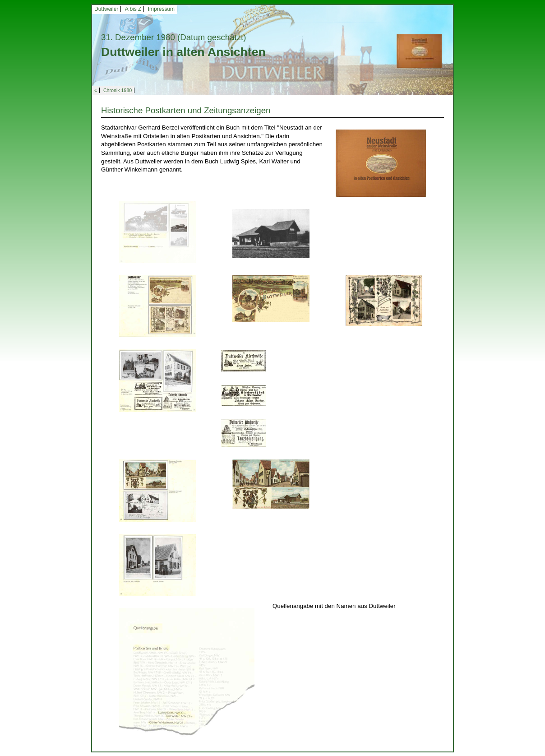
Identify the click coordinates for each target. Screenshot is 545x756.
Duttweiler (106, 9)
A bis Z (133, 9)
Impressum (161, 9)
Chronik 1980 (118, 90)
